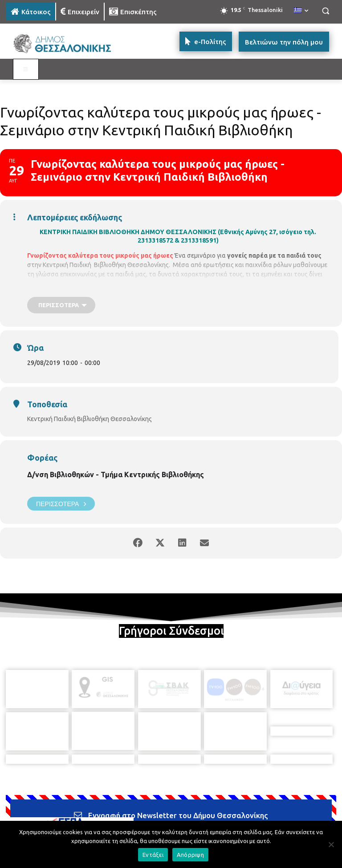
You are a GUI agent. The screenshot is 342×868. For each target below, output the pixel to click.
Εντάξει (153, 855)
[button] (325, 11)
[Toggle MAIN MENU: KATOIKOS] (26, 69)
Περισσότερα (61, 504)
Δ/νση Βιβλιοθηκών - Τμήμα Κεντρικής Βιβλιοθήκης (116, 475)
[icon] (233, 817)
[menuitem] (301, 11)
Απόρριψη (190, 855)
